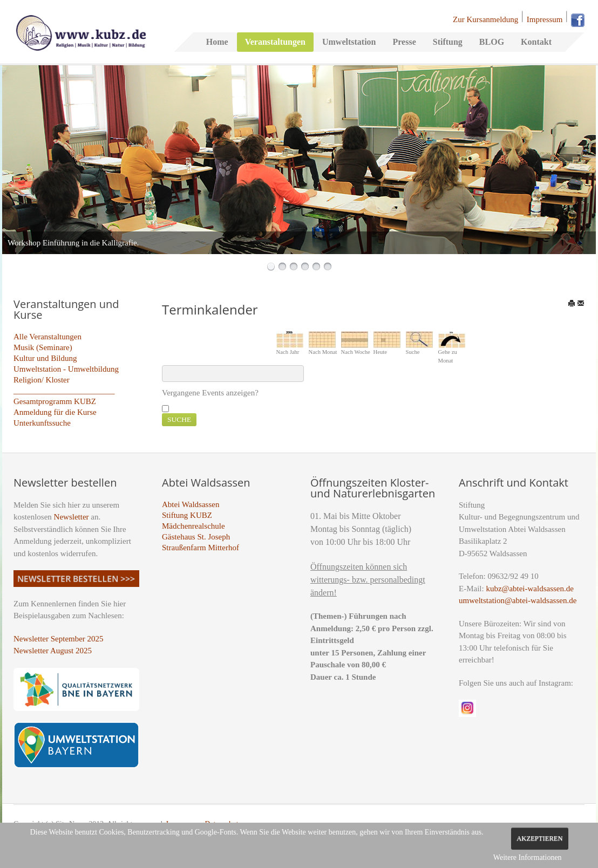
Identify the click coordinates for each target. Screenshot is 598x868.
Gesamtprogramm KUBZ (55, 401)
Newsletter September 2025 (59, 639)
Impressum (545, 19)
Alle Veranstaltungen (47, 337)
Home (217, 42)
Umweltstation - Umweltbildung (66, 369)
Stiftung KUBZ (187, 515)
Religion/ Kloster (42, 380)
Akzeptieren (539, 838)
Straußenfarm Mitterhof (201, 548)
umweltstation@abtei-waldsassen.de (518, 600)
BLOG (492, 42)
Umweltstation (349, 42)
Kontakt (536, 42)
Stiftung (448, 42)
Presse (404, 42)
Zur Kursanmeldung (485, 19)
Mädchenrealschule (193, 526)
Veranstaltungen (275, 42)
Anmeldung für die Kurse (55, 412)
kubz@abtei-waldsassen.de (530, 589)
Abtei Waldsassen (191, 504)
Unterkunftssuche (42, 423)
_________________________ (64, 391)
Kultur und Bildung (45, 358)
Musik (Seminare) (43, 347)
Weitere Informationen (528, 857)
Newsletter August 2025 (53, 651)
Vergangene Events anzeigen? (210, 393)
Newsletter (72, 517)
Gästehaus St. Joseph (196, 537)
